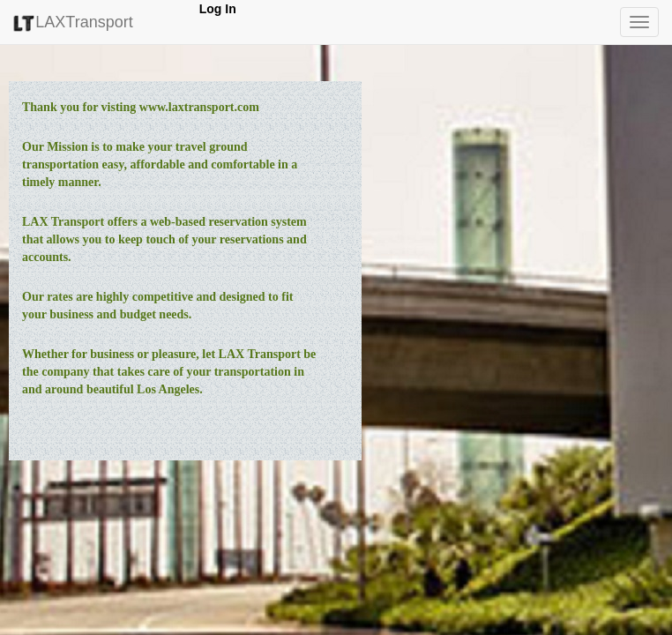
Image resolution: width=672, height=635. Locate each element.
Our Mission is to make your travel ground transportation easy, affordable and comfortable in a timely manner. (160, 164)
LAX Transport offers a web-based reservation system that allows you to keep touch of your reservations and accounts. (164, 239)
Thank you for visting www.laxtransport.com (141, 107)
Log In (218, 9)
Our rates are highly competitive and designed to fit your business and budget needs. (157, 306)
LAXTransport (73, 22)
